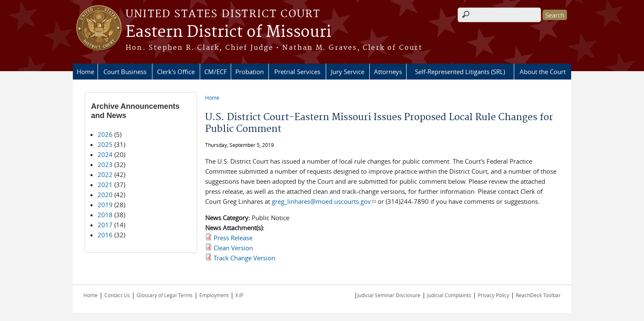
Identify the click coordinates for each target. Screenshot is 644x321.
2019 (105, 205)
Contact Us (117, 295)
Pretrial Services (297, 72)
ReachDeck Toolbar (538, 295)
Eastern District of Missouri (228, 32)
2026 (105, 134)
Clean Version (233, 248)
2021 (105, 185)
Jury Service (348, 72)
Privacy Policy (493, 295)
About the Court (543, 72)
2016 (105, 235)
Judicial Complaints (449, 295)
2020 (105, 195)
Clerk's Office (176, 72)
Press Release (233, 238)
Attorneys (388, 72)
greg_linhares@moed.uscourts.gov (324, 201)
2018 (105, 215)
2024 (105, 154)
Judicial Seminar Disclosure (389, 295)
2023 (105, 164)
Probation (250, 72)
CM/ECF (216, 72)
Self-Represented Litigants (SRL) (460, 72)
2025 (105, 144)
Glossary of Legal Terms (165, 295)
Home (85, 72)
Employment (214, 295)
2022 (105, 175)
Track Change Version (244, 258)
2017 (105, 225)
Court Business (125, 72)
